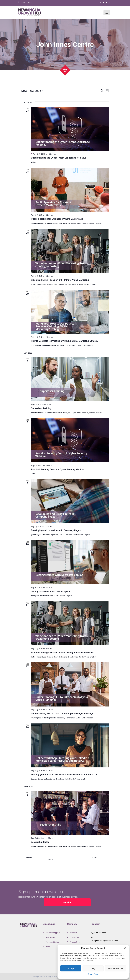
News (48, 946)
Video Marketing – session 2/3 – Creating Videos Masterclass (62, 653)
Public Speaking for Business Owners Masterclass (57, 219)
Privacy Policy (93, 974)
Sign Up (67, 902)
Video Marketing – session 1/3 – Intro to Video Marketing (60, 280)
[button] (125, 948)
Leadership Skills (40, 842)
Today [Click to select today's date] (94, 857)
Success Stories (52, 942)
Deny (93, 968)
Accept (71, 968)
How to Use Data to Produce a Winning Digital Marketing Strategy (65, 341)
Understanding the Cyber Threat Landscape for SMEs (58, 158)
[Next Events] (50, 860)
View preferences (116, 968)
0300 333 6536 (25, 2)
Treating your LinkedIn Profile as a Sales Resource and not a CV (64, 775)
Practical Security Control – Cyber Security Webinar (58, 469)
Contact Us (74, 937)
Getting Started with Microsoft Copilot (50, 591)
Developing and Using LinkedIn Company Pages (56, 530)
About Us (74, 932)
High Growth (50, 937)
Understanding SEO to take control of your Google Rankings (62, 713)
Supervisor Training (41, 408)
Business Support (53, 932)
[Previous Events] (28, 857)
